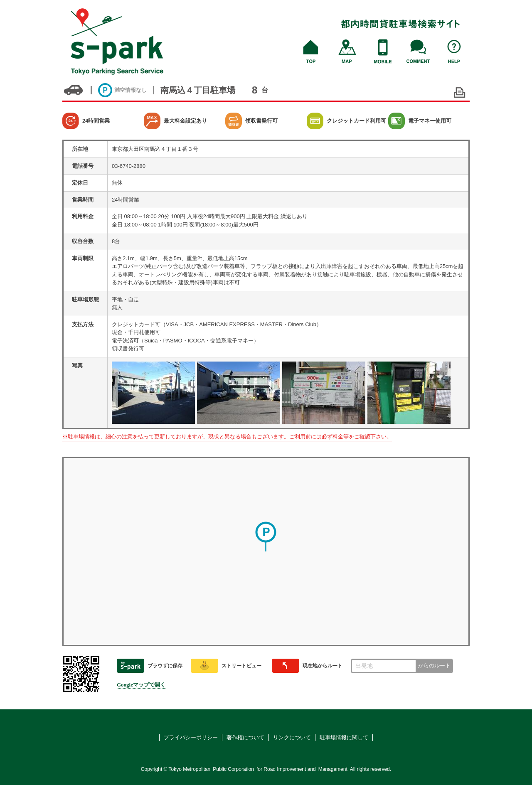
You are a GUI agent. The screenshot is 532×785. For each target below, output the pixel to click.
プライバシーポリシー (191, 737)
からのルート (434, 666)
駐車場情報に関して (344, 737)
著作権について (245, 737)
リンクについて (292, 737)
